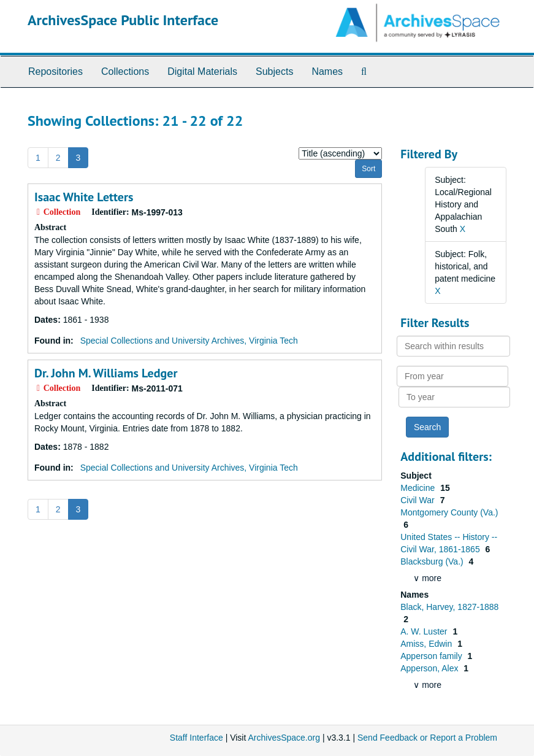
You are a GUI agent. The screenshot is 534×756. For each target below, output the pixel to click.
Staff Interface (196, 738)
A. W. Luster (425, 631)
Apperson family (432, 656)
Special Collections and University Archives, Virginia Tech (189, 341)
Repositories (55, 71)
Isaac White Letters (84, 197)
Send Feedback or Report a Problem (427, 738)
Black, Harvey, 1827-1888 (449, 607)
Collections (125, 71)
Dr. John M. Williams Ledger (106, 373)
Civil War (418, 500)
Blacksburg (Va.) (433, 561)
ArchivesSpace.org (284, 738)
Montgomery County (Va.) (449, 512)
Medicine (419, 488)
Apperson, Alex (430, 668)
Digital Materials (202, 71)
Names (327, 71)
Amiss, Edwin (427, 644)
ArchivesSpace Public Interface (123, 20)
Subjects (274, 71)
